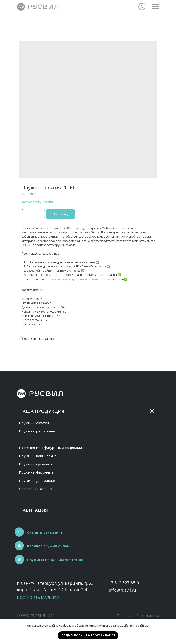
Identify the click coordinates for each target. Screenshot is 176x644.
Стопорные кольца (36, 489)
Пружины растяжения (38, 431)
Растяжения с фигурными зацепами (51, 448)
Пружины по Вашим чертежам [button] (56, 560)
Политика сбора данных (138, 615)
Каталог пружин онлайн (49, 546)
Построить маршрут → (41, 598)
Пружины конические (38, 456)
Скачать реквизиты (45, 532)
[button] (19, 559)
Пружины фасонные (36, 472)
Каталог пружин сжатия (38, 202)
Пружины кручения (36, 464)
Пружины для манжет (38, 480)
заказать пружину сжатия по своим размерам (81, 279)
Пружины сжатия (34, 423)
